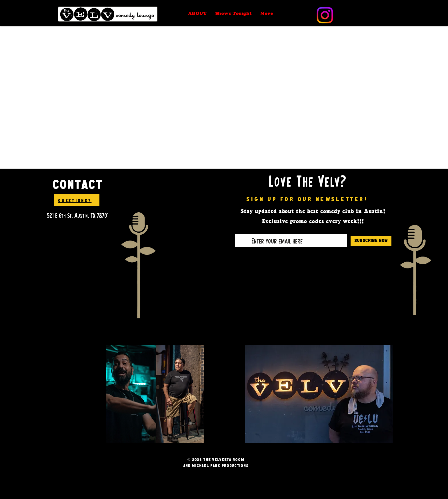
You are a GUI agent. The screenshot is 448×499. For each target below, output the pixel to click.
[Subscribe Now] (371, 241)
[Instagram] (325, 15)
